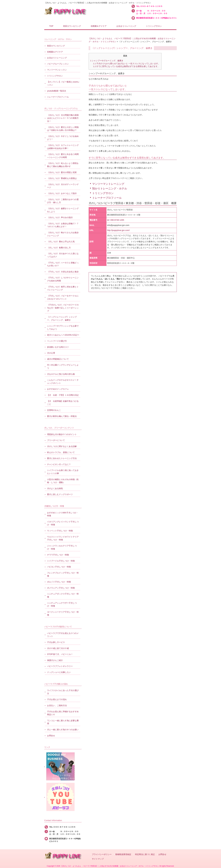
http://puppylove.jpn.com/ (118, 230)
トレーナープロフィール (107, 198)
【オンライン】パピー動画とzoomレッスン (63, 83)
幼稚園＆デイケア (55, 52)
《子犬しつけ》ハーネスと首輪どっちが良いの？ (63, 264)
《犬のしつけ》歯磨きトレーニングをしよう (63, 210)
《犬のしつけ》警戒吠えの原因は (62, 178)
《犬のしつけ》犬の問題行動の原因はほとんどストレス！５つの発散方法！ (63, 118)
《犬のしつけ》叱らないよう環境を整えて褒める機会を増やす (63, 165)
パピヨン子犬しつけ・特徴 (59, 567)
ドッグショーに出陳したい (59, 672)
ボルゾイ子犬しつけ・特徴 (59, 582)
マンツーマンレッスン (57, 70)
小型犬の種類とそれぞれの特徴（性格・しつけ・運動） (63, 481)
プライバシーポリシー (102, 854)
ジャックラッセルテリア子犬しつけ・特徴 (62, 547)
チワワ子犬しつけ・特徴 (58, 555)
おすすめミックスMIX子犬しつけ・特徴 (63, 514)
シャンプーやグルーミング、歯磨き (107, 61)
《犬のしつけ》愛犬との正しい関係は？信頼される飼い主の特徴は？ (63, 129)
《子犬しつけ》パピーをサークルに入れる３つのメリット (63, 297)
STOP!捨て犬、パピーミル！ (60, 654)
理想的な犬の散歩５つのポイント (62, 434)
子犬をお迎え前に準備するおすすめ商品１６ (63, 713)
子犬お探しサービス (56, 642)
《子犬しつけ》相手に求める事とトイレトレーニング (63, 288)
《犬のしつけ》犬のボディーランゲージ (63, 186)
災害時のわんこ (54, 410)
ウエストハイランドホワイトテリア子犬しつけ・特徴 (63, 538)
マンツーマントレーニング (108, 184)
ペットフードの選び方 (57, 341)
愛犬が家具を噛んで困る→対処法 (62, 416)
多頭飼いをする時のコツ (58, 347)
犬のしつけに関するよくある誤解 (62, 446)
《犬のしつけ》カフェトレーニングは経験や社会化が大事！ (63, 147)
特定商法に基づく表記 (145, 854)
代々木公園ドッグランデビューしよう (63, 366)
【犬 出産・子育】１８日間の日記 (63, 395)
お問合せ (51, 736)
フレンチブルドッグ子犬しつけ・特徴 (63, 574)
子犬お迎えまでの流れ (57, 699)
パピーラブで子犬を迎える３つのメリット (63, 635)
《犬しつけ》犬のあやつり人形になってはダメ (63, 255)
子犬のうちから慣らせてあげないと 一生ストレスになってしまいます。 (127, 64)
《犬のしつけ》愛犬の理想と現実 (62, 172)
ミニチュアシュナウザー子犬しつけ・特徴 (62, 604)
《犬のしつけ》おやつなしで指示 (62, 193)
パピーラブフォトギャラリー (60, 666)
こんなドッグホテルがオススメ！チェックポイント (63, 382)
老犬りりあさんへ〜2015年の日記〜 (63, 335)
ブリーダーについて (56, 440)
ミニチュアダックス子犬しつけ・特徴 (63, 595)
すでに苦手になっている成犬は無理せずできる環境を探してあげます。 (126, 66)
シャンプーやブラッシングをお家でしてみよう (63, 327)
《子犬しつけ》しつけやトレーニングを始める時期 (63, 279)
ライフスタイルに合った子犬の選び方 (63, 692)
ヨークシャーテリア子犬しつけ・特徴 (63, 614)
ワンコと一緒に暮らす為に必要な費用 (63, 722)
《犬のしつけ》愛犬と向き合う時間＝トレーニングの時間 (63, 156)
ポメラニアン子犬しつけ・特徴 (61, 588)
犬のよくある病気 (55, 488)
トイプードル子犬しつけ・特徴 (61, 561)
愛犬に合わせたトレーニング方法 (62, 458)
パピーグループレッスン (58, 64)
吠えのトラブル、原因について (61, 452)
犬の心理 (51, 353)
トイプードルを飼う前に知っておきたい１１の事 (63, 472)
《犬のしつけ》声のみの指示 (60, 217)
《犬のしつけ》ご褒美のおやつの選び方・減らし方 (63, 201)
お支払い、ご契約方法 (57, 705)
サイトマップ (98, 859)
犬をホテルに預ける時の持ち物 (61, 374)
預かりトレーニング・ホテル (110, 189)
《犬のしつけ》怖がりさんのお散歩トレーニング (63, 234)
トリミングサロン (103, 193)
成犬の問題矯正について (58, 359)
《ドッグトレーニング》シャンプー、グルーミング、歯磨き (62, 318)
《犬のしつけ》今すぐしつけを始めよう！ (63, 138)
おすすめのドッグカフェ (58, 389)
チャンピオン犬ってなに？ (59, 464)
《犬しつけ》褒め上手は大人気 (61, 242)
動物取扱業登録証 (123, 854)
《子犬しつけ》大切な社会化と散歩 (63, 272)
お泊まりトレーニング (57, 58)
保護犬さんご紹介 (55, 660)
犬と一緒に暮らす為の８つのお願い (63, 730)
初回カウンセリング (56, 46)
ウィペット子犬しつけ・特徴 (60, 531)
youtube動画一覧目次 (57, 91)
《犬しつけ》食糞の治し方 (59, 248)
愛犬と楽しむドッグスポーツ (60, 494)
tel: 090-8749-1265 (116, 220)
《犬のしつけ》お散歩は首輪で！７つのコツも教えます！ (63, 225)
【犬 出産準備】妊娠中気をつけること (63, 403)
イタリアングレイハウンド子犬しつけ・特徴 (63, 523)
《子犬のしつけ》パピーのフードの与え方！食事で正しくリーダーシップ (63, 308)
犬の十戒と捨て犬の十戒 (58, 648)
